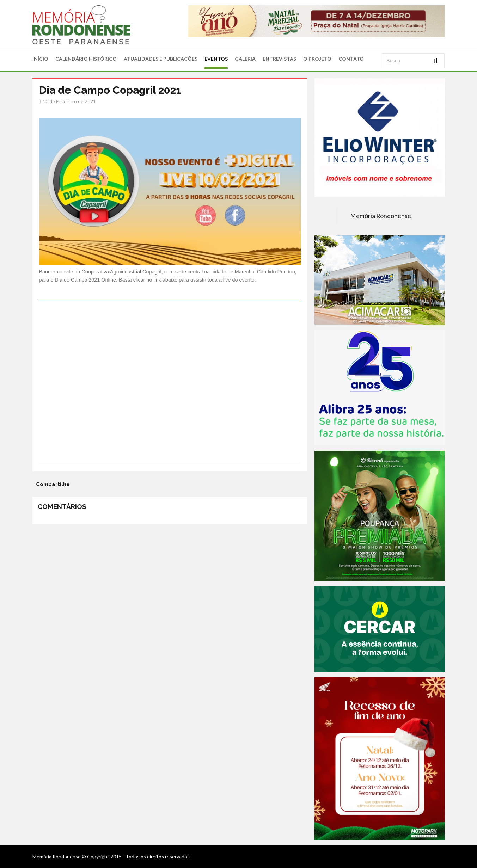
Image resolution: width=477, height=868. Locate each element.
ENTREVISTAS (279, 59)
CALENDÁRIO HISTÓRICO (86, 59)
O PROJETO (317, 59)
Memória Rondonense (381, 216)
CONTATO (351, 59)
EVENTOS (216, 59)
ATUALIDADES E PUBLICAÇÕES (161, 59)
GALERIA (245, 59)
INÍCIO (40, 59)
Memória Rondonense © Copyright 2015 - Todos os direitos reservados (111, 857)
